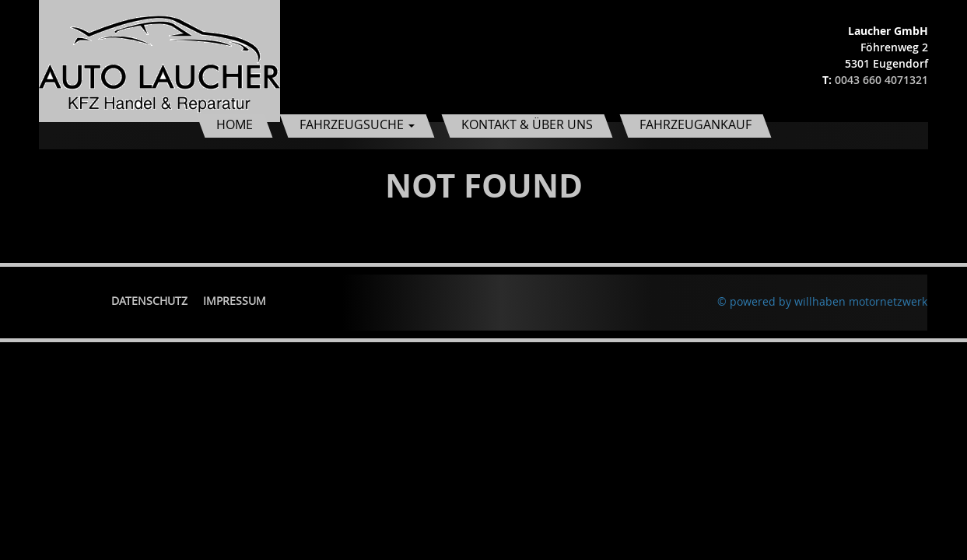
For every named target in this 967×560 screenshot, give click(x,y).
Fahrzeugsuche (357, 124)
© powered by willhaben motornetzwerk (822, 301)
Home (235, 124)
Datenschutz (149, 301)
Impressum (235, 301)
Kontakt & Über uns (527, 124)
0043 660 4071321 (881, 80)
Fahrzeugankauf (695, 124)
